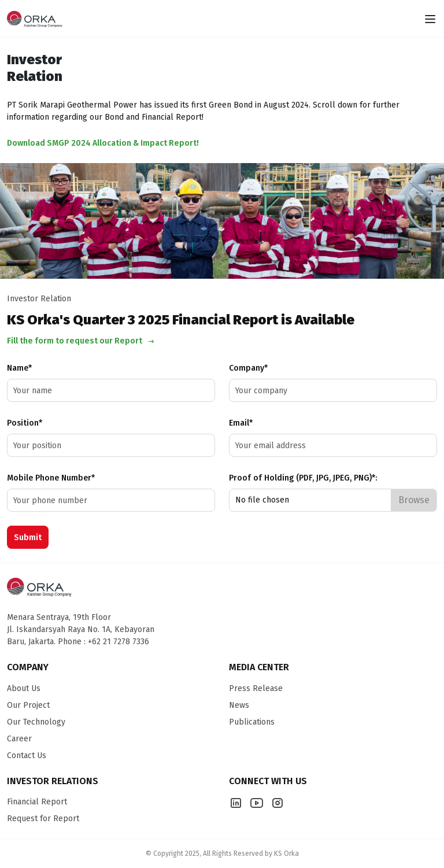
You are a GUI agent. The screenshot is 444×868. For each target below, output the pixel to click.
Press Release (256, 688)
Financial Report (37, 802)
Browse (414, 500)
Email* (241, 423)
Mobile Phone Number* (51, 478)
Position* (25, 423)
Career (19, 739)
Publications (252, 722)
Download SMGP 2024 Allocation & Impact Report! (103, 143)
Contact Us (27, 756)
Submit (28, 538)
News (239, 705)
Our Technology (36, 722)
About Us (24, 688)
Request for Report (43, 819)
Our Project (28, 705)
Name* (19, 368)
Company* (248, 368)
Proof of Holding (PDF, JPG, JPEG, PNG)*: (303, 478)
